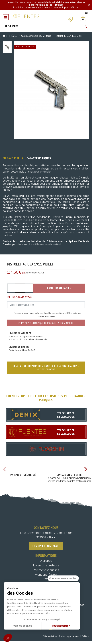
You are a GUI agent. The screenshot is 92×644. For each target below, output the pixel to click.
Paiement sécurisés (46, 570)
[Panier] (83, 19)
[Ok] (85, 26)
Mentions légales (46, 575)
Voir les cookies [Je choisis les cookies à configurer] (23, 626)
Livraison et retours (46, 565)
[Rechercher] (46, 26)
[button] (8, 638)
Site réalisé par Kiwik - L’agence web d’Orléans (66, 636)
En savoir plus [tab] (13, 158)
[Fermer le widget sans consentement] (63, 578)
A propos (46, 561)
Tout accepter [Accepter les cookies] (61, 626)
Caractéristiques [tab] (39, 158)
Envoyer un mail (46, 546)
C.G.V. (46, 579)
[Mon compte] (70, 19)
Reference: (31, 273)
